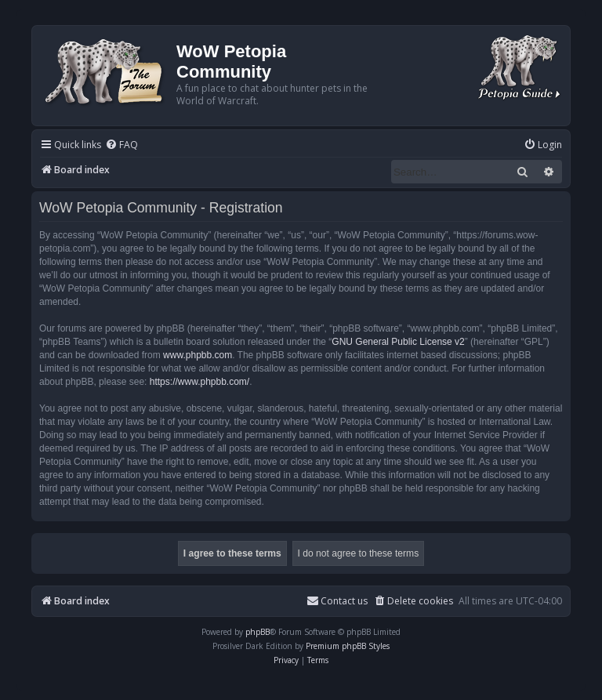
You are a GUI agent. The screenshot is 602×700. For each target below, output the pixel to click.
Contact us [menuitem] (337, 601)
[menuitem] (121, 145)
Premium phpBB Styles (348, 646)
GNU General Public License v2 (398, 342)
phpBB (257, 632)
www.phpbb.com (198, 355)
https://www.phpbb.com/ (199, 382)
